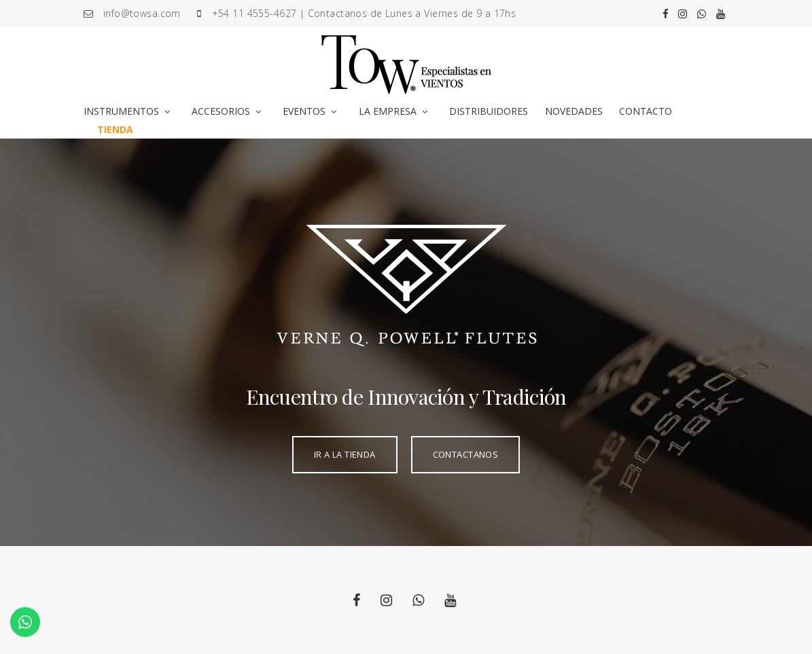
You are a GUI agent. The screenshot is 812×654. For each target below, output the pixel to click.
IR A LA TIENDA (345, 454)
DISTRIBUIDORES (489, 111)
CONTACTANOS (466, 454)
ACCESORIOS (221, 111)
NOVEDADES (574, 111)
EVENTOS (304, 111)
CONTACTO (646, 111)
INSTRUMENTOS (121, 111)
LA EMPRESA (388, 111)
